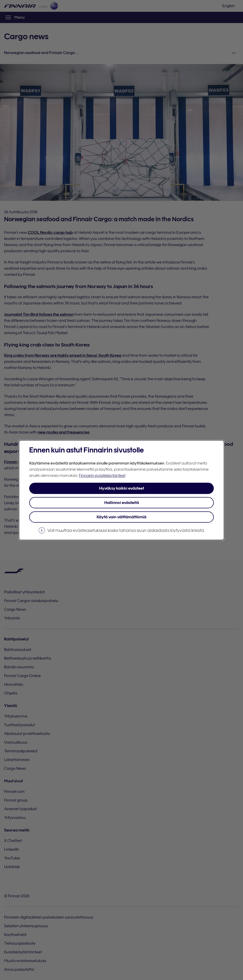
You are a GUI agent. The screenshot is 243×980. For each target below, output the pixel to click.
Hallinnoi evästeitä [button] (122, 503)
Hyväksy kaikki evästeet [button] (122, 488)
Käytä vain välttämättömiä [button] (121, 517)
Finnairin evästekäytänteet (102, 476)
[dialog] (121, 490)
